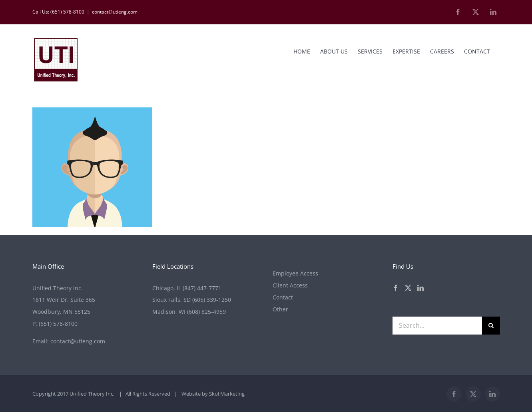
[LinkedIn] (420, 288)
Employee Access (295, 273)
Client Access (290, 285)
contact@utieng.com (115, 12)
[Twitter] (408, 288)
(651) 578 (58, 324)
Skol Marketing (227, 394)
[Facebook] (396, 288)
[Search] (491, 326)
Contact (283, 297)
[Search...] (437, 326)
